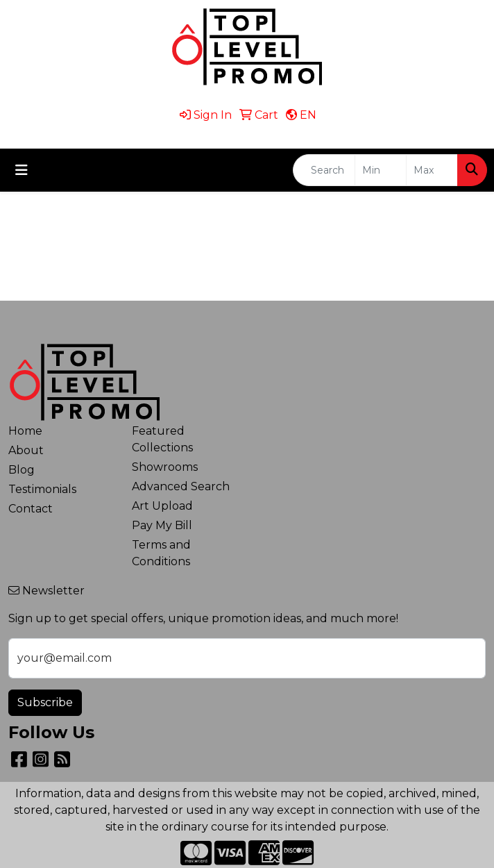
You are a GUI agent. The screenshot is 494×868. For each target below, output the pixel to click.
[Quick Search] (324, 170)
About (26, 450)
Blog (22, 470)
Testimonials (42, 489)
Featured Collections (162, 439)
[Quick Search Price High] (432, 170)
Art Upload (162, 506)
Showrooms (165, 467)
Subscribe (45, 702)
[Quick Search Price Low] (381, 170)
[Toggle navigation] (22, 170)
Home (25, 431)
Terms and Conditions (161, 553)
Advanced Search (181, 486)
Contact (31, 509)
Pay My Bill (162, 525)
